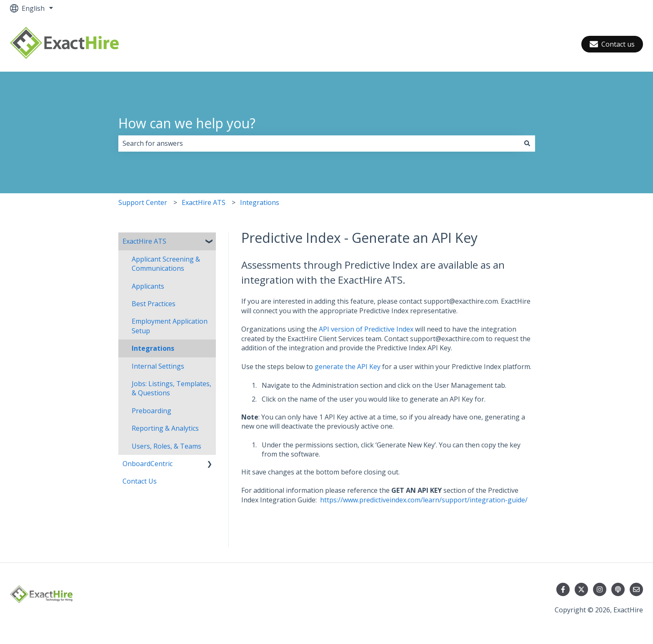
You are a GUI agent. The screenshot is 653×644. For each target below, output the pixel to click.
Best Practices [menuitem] (154, 304)
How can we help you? (187, 123)
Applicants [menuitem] (148, 286)
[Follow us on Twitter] (581, 589)
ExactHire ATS (204, 202)
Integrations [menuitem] (153, 348)
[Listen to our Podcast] (618, 589)
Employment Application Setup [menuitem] (170, 326)
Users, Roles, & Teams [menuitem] (166, 446)
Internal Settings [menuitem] (158, 366)
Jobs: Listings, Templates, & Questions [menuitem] (171, 388)
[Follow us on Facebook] (563, 589)
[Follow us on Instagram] (600, 589)
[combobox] (319, 143)
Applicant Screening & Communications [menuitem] (166, 264)
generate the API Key (348, 367)
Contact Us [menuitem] (140, 481)
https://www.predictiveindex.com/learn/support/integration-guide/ (424, 500)
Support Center (143, 202)
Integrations (260, 202)
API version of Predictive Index (366, 329)
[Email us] (636, 589)
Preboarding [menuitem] (151, 411)
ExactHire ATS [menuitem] (144, 241)
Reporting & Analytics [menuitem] (165, 428)
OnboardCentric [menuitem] (148, 464)
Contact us (612, 44)
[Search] (527, 143)
